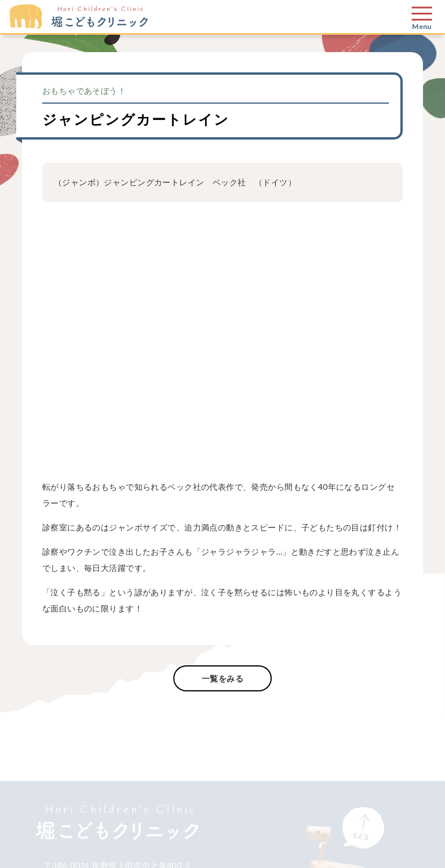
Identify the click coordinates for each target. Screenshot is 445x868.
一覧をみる (222, 678)
